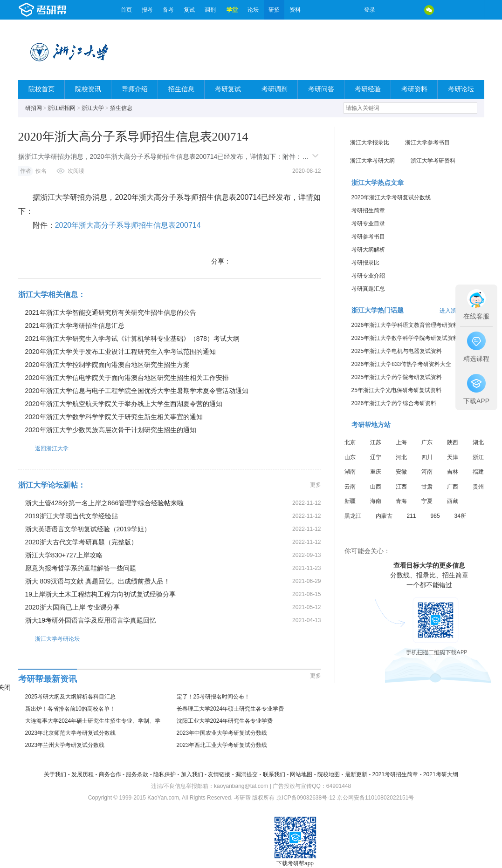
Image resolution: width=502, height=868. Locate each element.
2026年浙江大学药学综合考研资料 (394, 403)
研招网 (34, 108)
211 (412, 516)
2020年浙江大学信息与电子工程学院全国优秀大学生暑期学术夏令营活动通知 (137, 391)
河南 (427, 472)
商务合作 (110, 774)
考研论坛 (461, 89)
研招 (274, 10)
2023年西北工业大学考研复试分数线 (222, 745)
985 (435, 516)
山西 (376, 487)
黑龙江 (353, 516)
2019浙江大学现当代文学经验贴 (72, 516)
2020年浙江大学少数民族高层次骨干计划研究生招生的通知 (111, 430)
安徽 (401, 472)
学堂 (232, 10)
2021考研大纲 (441, 774)
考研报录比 (365, 263)
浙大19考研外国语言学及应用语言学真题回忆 (91, 620)
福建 (478, 472)
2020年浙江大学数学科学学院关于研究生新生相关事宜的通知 (114, 417)
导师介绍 (135, 89)
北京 (350, 442)
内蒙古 (384, 516)
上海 (401, 442)
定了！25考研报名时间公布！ (213, 697)
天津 (453, 457)
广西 (453, 487)
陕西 (453, 442)
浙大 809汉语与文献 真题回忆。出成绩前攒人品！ (98, 581)
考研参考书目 (368, 237)
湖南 (350, 472)
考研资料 (414, 89)
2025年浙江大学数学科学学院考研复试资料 (405, 338)
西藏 (453, 501)
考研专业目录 (368, 224)
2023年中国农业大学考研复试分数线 (222, 733)
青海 (401, 501)
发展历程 (83, 774)
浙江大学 (93, 108)
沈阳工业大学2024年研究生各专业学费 (225, 721)
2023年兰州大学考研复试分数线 (65, 745)
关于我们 (55, 774)
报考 (147, 10)
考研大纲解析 (368, 250)
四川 (427, 457)
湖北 (478, 442)
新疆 (350, 501)
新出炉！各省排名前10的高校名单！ (70, 709)
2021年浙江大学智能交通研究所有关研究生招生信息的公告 (111, 312)
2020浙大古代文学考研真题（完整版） (81, 542)
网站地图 (301, 774)
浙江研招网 (62, 108)
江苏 (376, 442)
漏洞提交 (247, 774)
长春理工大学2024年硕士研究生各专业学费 (230, 709)
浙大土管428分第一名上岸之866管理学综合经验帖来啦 (105, 503)
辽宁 (376, 457)
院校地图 (329, 774)
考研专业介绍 (368, 276)
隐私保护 (165, 774)
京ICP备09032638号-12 (306, 798)
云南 (350, 487)
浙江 (478, 457)
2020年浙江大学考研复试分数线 (391, 197)
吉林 (453, 472)
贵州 (478, 487)
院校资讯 (88, 89)
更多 (316, 485)
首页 (126, 10)
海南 (376, 501)
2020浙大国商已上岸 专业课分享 (72, 607)
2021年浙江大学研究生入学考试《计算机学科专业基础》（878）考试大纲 (133, 339)
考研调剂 (275, 89)
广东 (427, 442)
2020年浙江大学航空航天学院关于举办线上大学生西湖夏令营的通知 (124, 404)
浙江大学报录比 (370, 142)
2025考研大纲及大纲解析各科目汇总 (71, 697)
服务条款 (137, 774)
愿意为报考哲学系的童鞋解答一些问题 (81, 568)
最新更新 (356, 774)
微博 (390, 10)
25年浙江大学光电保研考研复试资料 (396, 390)
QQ (410, 10)
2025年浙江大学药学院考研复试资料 (397, 377)
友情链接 (219, 774)
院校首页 (41, 89)
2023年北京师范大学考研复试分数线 (71, 733)
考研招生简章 (368, 210)
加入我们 (192, 774)
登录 (370, 10)
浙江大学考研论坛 (49, 639)
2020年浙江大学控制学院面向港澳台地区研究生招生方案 (107, 365)
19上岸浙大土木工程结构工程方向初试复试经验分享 (101, 594)
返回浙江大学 (43, 448)
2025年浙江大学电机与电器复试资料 (397, 351)
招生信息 (181, 89)
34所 (460, 516)
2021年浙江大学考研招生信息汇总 (75, 325)
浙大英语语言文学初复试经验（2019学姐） (88, 529)
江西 (401, 487)
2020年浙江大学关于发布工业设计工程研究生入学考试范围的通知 (120, 352)
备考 (168, 10)
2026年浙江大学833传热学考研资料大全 (402, 364)
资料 (295, 10)
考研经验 (368, 89)
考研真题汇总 (368, 289)
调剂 (210, 10)
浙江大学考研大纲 (372, 161)
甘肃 (427, 487)
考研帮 (67, 10)
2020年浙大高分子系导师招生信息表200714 (128, 225)
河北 (401, 457)
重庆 (376, 472)
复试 (189, 10)
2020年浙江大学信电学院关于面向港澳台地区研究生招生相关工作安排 (127, 378)
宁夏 (427, 501)
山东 (350, 457)
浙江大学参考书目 (427, 142)
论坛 (253, 10)
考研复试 (228, 89)
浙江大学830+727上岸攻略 (64, 555)
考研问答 (321, 89)
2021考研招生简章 (395, 774)
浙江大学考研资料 (433, 161)
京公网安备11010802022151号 (375, 798)
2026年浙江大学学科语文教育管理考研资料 (405, 325)
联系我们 (274, 774)
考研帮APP (474, 10)
